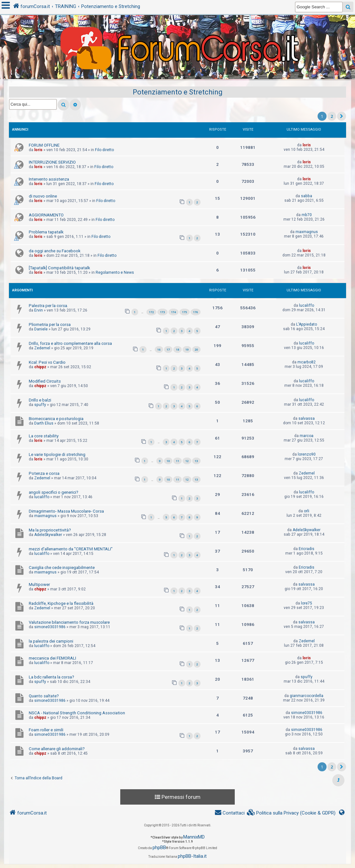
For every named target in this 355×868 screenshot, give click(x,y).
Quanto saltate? (44, 696)
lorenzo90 (307, 454)
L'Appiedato (307, 324)
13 (196, 461)
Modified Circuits (45, 381)
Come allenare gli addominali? (57, 749)
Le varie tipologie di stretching (57, 454)
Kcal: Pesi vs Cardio (47, 362)
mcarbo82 (307, 362)
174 (174, 312)
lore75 (307, 603)
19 (187, 349)
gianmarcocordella (307, 696)
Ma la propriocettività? (50, 530)
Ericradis (307, 549)
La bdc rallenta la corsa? (51, 677)
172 (151, 312)
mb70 (307, 215)
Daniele (41, 329)
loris (38, 150)
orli (307, 511)
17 (168, 349)
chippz (40, 367)
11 (177, 461)
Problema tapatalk (46, 232)
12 (187, 461)
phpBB (159, 848)
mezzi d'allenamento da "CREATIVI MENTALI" (71, 549)
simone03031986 (50, 627)
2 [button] (332, 116)
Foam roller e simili (46, 730)
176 (196, 312)
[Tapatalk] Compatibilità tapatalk (59, 268)
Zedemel (42, 348)
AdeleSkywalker (48, 535)
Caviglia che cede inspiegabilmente (62, 568)
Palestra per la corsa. (48, 306)
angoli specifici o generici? (54, 492)
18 (177, 349)
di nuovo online (43, 196)
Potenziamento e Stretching (178, 92)
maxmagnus (307, 232)
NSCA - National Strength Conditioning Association (77, 713)
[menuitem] (291, 813)
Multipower (39, 584)
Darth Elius (44, 423)
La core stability (44, 436)
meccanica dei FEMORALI (52, 658)
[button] (342, 116)
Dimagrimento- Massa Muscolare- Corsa (66, 511)
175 (184, 312)
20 (196, 349)
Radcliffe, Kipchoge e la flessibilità (61, 603)
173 (162, 312)
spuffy (40, 405)
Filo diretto (104, 150)
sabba (307, 196)
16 (159, 349)
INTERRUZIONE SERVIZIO (52, 162)
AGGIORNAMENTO (46, 215)
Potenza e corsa (44, 473)
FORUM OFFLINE (44, 145)
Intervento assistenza (49, 179)
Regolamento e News (115, 272)
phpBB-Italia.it (192, 856)
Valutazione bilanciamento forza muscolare (69, 622)
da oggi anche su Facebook (55, 251)
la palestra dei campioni (51, 641)
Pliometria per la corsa (50, 324)
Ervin (39, 310)
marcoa (307, 436)
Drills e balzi (40, 400)
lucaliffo (307, 305)
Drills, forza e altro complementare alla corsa (70, 343)
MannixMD (194, 837)
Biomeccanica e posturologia (56, 419)
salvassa (307, 418)
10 (168, 461)
